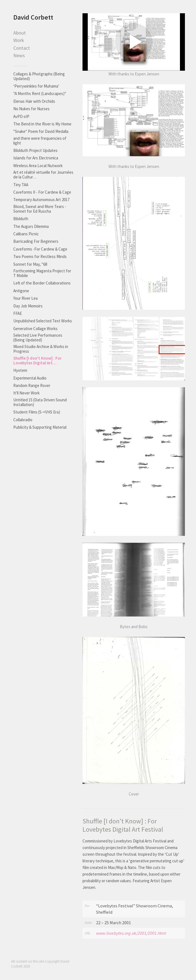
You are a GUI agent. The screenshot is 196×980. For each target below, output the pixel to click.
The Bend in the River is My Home (42, 124)
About (20, 33)
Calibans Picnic (26, 234)
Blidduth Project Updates (35, 150)
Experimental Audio (30, 378)
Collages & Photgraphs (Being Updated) (39, 76)
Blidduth (21, 219)
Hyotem (20, 370)
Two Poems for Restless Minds (40, 256)
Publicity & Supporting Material (40, 427)
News (19, 55)
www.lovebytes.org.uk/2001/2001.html (131, 933)
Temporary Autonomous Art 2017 (41, 200)
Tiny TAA (21, 185)
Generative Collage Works (35, 329)
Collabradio (23, 420)
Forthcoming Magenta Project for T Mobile (42, 273)
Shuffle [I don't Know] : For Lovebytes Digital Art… (38, 360)
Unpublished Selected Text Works (43, 321)
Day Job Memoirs (28, 306)
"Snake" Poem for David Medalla (41, 131)
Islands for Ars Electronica (36, 158)
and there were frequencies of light (40, 141)
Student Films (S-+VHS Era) (37, 412)
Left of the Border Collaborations (42, 283)
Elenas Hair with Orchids (34, 101)
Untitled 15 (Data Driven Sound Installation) (40, 402)
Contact (22, 48)
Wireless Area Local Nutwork (38, 166)
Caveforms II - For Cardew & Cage (42, 192)
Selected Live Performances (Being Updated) (38, 338)
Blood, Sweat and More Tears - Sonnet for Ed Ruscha (40, 209)
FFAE (18, 313)
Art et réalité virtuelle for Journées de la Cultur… (43, 175)
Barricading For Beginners (36, 241)
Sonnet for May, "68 (30, 264)
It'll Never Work (26, 393)
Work (19, 40)
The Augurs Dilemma (31, 226)
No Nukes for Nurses (31, 109)
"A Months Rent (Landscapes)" (40, 93)
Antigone (21, 291)
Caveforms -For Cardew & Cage (40, 249)
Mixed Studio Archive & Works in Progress (41, 349)
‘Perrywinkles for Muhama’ (36, 86)
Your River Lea (25, 298)
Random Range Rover (32, 385)
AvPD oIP (21, 116)
